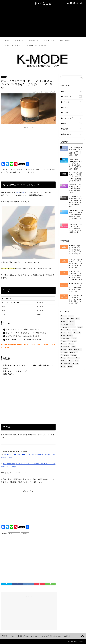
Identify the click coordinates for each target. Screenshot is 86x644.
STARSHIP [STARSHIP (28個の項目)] (78, 350)
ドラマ (73, 113)
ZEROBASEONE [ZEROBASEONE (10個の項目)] (67, 364)
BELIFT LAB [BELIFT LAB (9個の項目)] (66, 319)
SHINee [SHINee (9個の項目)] (64, 350)
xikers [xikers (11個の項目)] (72, 361)
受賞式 (73, 129)
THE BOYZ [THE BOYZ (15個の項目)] (74, 352)
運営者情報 (19, 40)
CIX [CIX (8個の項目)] (78, 319)
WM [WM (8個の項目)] (79, 358)
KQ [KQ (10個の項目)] (71, 333)
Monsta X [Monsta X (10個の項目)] (77, 333)
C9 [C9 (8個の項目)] (73, 319)
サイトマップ (49, 40)
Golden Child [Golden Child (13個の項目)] (66, 327)
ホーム (7, 40)
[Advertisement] (43, 22)
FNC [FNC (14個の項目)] (73, 325)
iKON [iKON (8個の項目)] (81, 327)
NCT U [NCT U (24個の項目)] (74, 338)
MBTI (73, 91)
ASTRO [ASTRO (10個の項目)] (64, 316)
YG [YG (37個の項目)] (78, 361)
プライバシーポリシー (13, 45)
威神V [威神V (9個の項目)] (64, 366)
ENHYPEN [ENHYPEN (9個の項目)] (65, 325)
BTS (24, 192)
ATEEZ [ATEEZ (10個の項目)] (72, 316)
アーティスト (73, 97)
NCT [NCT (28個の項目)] (64, 336)
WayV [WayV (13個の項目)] (64, 358)
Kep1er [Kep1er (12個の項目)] (64, 333)
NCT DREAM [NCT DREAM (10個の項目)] (66, 338)
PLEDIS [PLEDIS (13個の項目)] (64, 344)
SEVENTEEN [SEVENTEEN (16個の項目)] (66, 347)
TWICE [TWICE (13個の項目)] (74, 355)
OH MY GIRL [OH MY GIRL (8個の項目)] (73, 341)
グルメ (4, 77)
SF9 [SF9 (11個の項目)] (74, 347)
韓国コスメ (73, 134)
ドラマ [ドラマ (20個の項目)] (76, 364)
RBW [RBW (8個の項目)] (71, 344)
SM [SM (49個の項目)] (71, 350)
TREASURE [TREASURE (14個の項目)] (66, 355)
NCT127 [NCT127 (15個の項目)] (71, 336)
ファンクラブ (73, 118)
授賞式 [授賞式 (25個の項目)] (71, 366)
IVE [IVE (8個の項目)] (70, 330)
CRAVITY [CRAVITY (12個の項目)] (65, 322)
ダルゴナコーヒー (15, 534)
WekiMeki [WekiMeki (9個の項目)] (72, 358)
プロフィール (65, 40)
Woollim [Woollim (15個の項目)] (64, 361)
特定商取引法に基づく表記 (37, 45)
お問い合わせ (34, 40)
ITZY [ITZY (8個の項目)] (64, 330)
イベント (73, 102)
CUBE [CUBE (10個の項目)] (72, 322)
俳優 (73, 123)
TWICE (18, 192)
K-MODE (43, 3)
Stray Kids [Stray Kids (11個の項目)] (65, 352)
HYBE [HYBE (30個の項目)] (74, 327)
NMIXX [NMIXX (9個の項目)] (64, 341)
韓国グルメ (25, 534)
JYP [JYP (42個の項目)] (75, 330)
